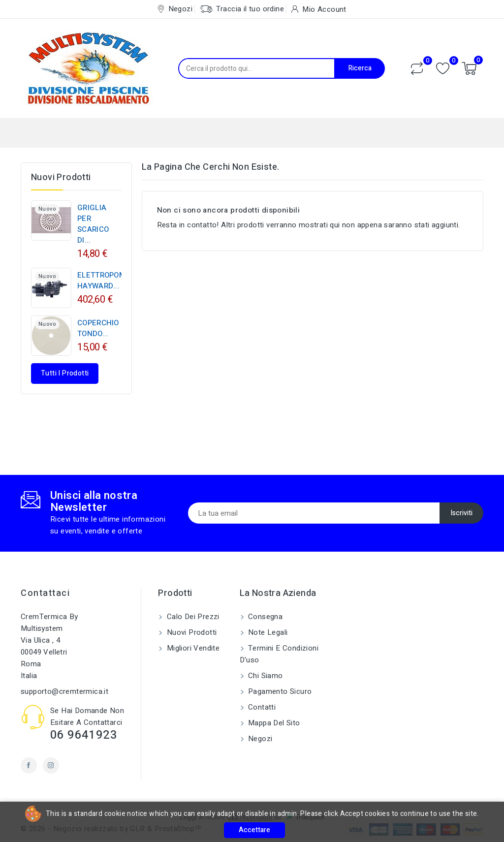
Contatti (261, 707)
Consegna (265, 617)
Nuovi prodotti (190, 632)
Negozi (259, 739)
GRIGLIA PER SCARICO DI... (93, 224)
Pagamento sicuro (279, 691)
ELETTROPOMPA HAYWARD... (106, 281)
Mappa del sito (273, 723)
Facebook (29, 765)
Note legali (267, 632)
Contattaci (45, 593)
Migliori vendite (192, 648)
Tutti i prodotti (65, 373)
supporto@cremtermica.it (64, 691)
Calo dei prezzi (192, 617)
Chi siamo (265, 676)
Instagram (51, 765)
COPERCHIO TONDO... (98, 328)
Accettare (254, 830)
